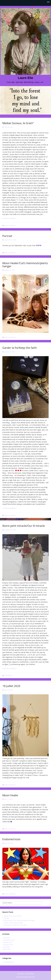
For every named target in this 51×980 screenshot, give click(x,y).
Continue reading (12, 218)
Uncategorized (9, 962)
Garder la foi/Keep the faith (20, 348)
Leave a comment (10, 225)
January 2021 (8, 942)
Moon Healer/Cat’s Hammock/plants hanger (25, 265)
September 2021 (9, 940)
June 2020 (7, 949)
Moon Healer (29, 973)
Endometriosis (11, 839)
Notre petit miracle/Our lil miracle (24, 526)
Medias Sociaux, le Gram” (18, 123)
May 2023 (7, 938)
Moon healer (10, 795)
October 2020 (8, 945)
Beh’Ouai (20, 973)
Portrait (7, 236)
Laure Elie (26, 78)
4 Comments (8, 676)
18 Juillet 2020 (11, 686)
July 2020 (7, 947)
